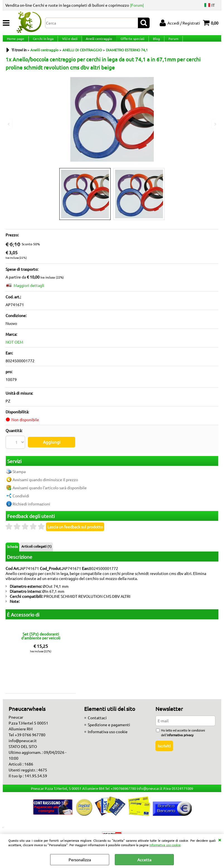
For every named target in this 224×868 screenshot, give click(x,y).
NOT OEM (14, 349)
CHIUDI (220, 840)
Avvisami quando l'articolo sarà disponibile (50, 490)
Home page (15, 42)
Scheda (12, 549)
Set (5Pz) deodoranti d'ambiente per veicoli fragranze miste (41, 638)
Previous (9, 124)
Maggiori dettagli (29, 292)
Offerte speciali (130, 42)
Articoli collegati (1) (36, 549)
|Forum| (137, 5)
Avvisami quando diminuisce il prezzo (45, 482)
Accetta (144, 860)
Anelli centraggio (97, 42)
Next (215, 124)
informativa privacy (180, 737)
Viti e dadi (68, 42)
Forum (170, 42)
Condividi (21, 498)
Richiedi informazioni (31, 506)
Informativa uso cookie (165, 845)
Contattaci (97, 720)
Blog (154, 42)
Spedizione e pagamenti (109, 727)
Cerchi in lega (42, 42)
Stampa (19, 474)
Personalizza (80, 860)
